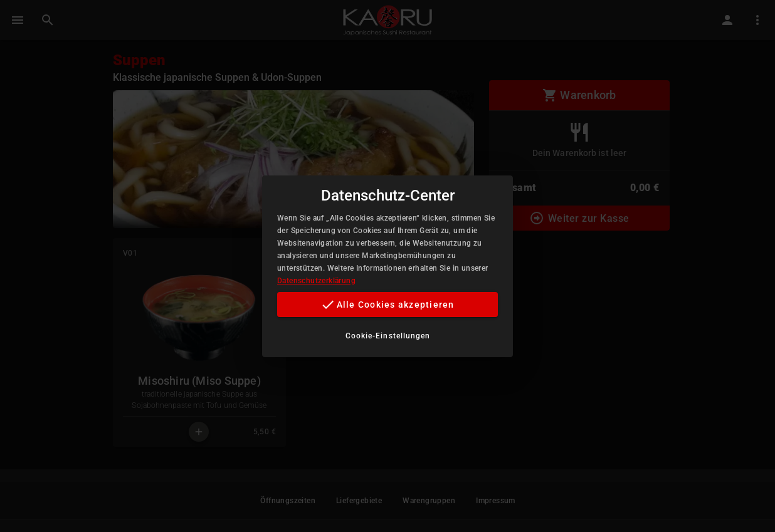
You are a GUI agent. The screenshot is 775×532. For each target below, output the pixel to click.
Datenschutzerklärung (316, 281)
